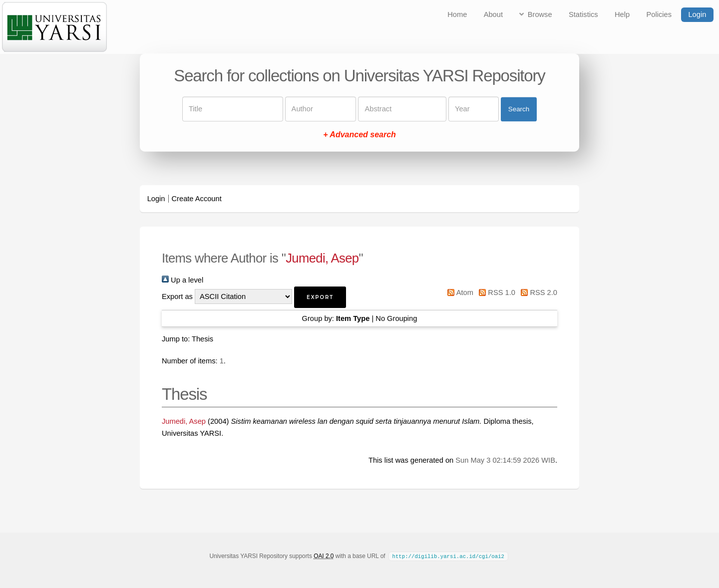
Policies (659, 14)
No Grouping (396, 318)
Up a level (182, 280)
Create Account (197, 199)
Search (519, 109)
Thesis (202, 339)
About (493, 14)
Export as (177, 296)
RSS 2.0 (537, 293)
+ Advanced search (359, 135)
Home (457, 14)
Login (697, 14)
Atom (459, 293)
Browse (540, 14)
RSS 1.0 (495, 293)
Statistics (583, 14)
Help (622, 14)
